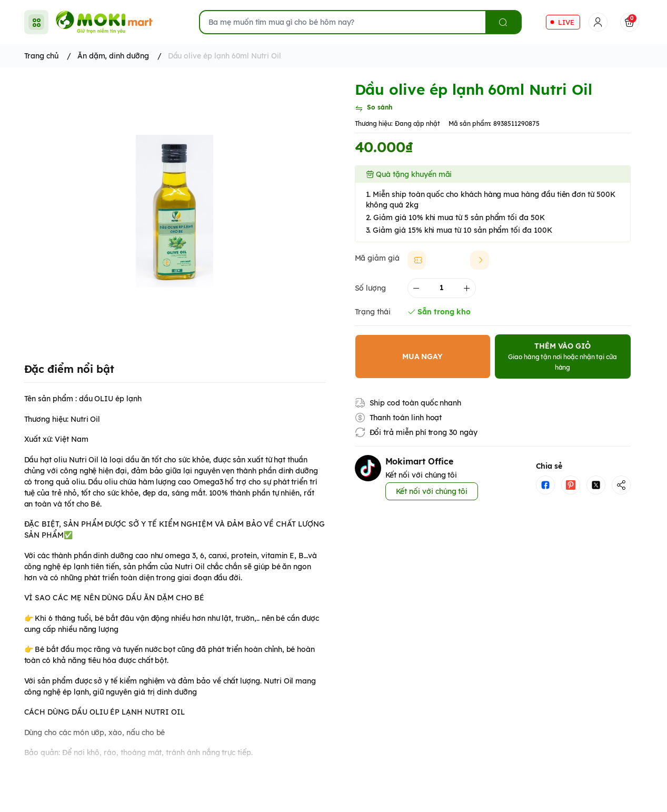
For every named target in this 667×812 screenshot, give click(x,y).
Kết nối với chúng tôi (432, 491)
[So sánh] (374, 108)
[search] (503, 22)
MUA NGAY (423, 357)
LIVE (566, 22)
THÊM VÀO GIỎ (563, 356)
